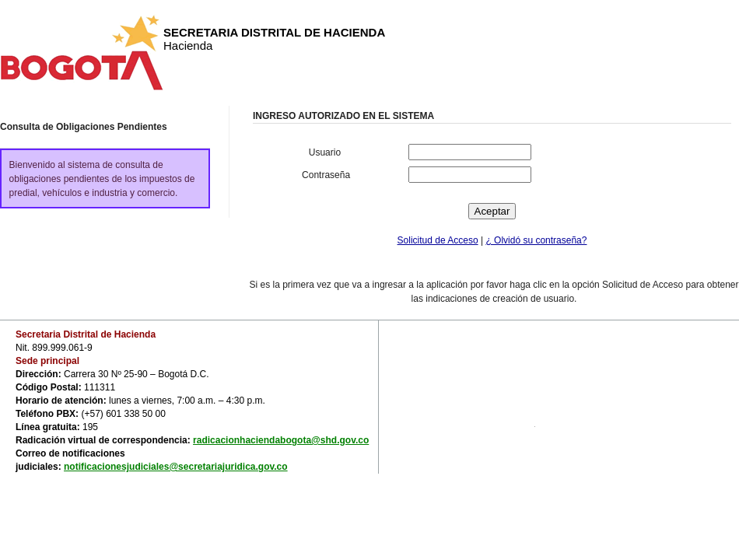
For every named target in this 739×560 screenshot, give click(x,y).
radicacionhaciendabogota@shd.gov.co (281, 440)
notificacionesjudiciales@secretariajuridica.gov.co (176, 467)
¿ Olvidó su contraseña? (536, 240)
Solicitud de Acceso (438, 240)
